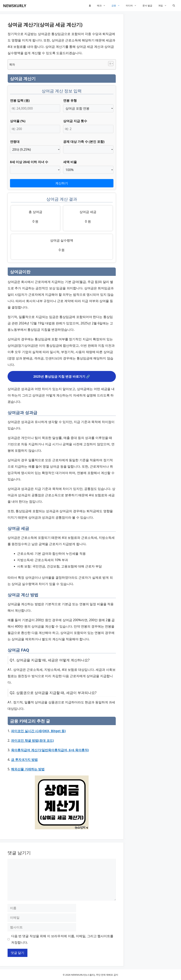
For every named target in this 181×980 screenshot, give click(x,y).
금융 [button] (117, 6)
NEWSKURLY (15, 6)
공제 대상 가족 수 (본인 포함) (84, 142)
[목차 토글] (109, 64)
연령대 (15, 142)
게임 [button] (164, 6)
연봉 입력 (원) (20, 100)
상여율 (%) (18, 121)
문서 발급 (147, 5)
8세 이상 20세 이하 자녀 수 (29, 162)
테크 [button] (103, 6)
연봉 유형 (70, 100)
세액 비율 (70, 162)
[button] (174, 6)
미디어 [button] (133, 6)
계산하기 (62, 183)
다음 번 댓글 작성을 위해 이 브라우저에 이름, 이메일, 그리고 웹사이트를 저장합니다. (62, 939)
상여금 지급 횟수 (75, 121)
